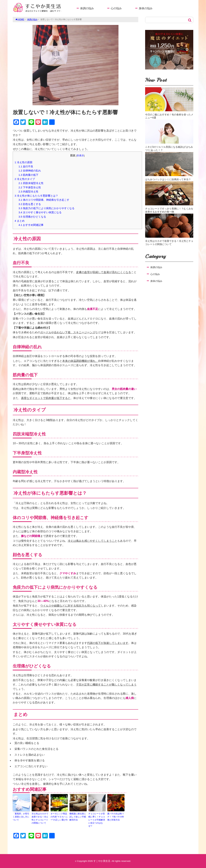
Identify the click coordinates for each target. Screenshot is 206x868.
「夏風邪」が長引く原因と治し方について (21, 817)
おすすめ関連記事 (31, 225)
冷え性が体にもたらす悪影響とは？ (36, 196)
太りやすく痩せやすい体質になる (40, 212)
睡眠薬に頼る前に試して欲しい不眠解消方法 (78, 817)
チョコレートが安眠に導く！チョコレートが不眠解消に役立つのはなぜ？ (97, 820)
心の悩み (116, 8)
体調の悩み (87, 8)
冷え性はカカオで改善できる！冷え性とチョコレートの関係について (40, 818)
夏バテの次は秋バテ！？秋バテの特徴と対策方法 (116, 817)
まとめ (20, 221)
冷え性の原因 (23, 162)
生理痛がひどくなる (32, 217)
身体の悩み (146, 8)
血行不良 (26, 166)
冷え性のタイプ (25, 179)
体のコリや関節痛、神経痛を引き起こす (44, 200)
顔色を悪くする (30, 204)
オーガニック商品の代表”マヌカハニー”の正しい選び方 (59, 817)
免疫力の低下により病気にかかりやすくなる (47, 208)
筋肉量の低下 (28, 175)
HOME (20, 19)
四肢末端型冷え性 (31, 183)
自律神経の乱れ (30, 171)
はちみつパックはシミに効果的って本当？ (168, 179)
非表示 (80, 156)
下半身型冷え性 (30, 187)
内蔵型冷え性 (28, 192)
